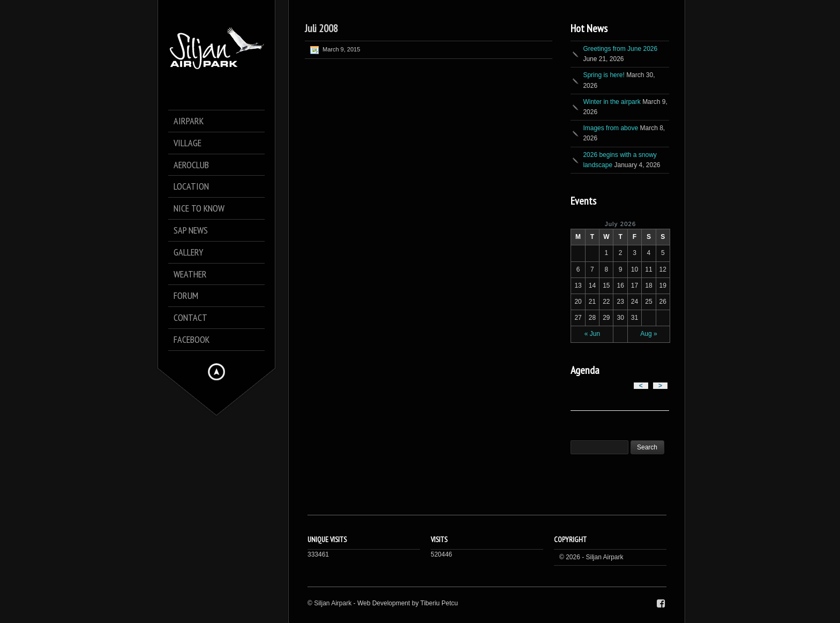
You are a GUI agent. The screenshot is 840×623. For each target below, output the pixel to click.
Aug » (648, 334)
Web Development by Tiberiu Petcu (408, 603)
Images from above (610, 128)
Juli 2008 (321, 28)
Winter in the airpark (612, 102)
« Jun (592, 334)
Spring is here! (603, 75)
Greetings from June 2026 (620, 49)
